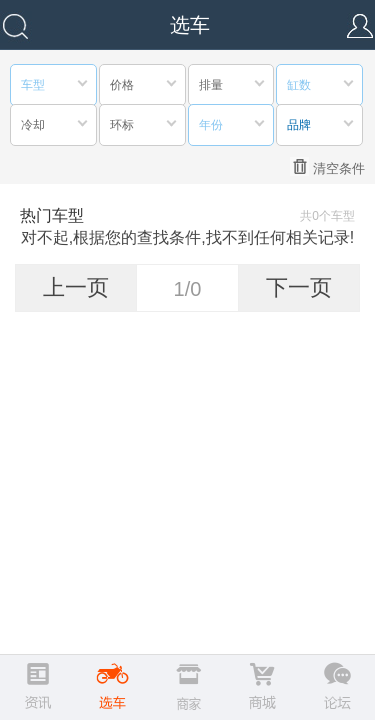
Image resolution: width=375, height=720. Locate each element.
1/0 (188, 289)
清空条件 (327, 167)
